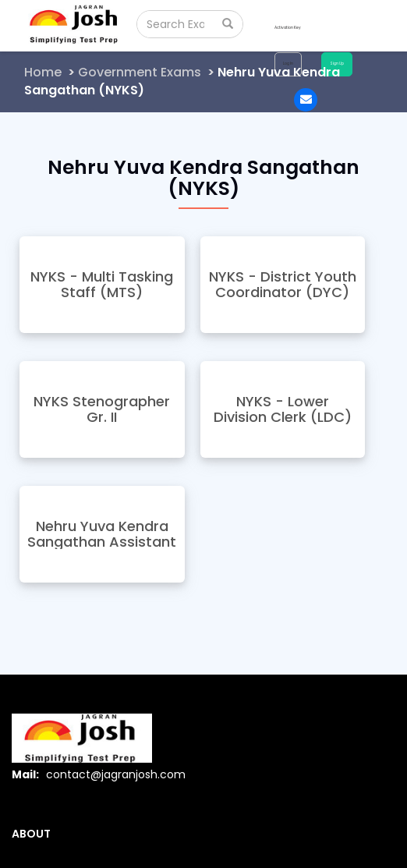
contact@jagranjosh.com (116, 774)
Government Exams (140, 72)
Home (43, 72)
